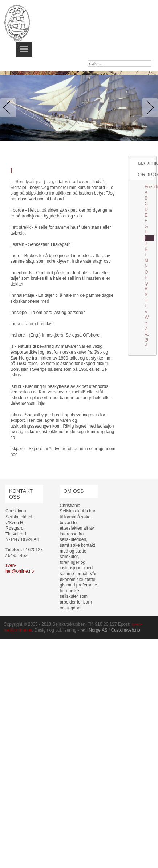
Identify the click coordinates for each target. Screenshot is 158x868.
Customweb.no (126, 630)
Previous (9, 108)
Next (149, 108)
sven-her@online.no (20, 568)
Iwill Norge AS (94, 630)
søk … (88, 61)
